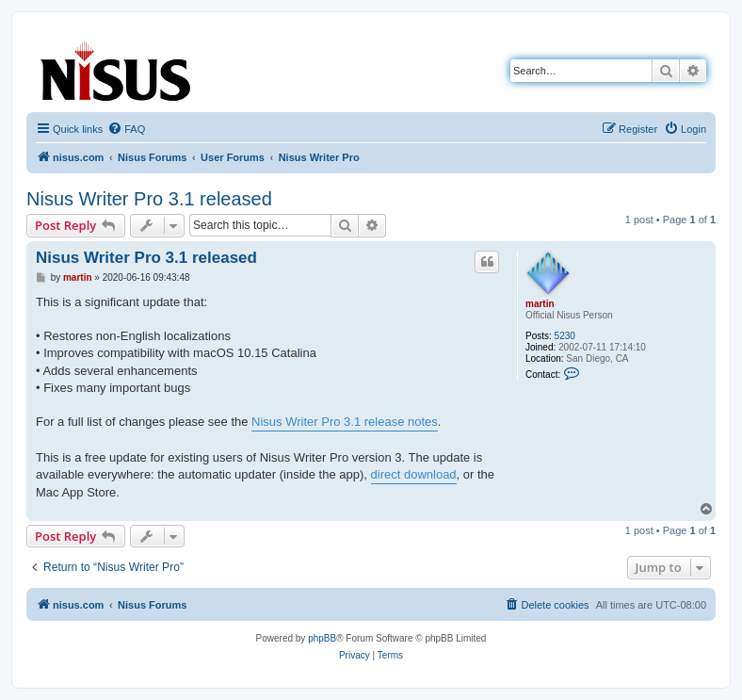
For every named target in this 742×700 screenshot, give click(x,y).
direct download (414, 474)
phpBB (322, 638)
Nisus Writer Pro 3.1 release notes (345, 422)
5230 (565, 336)
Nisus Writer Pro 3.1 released (149, 199)
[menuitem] (126, 129)
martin (540, 304)
